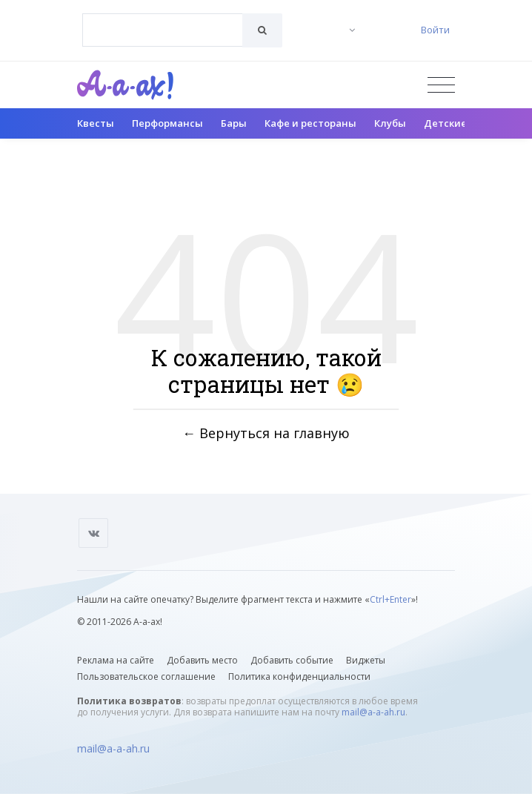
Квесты (96, 123)
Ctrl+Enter (390, 599)
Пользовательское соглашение (146, 676)
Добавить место (202, 660)
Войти (435, 30)
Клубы (390, 123)
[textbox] (163, 19)
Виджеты (366, 660)
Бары (234, 123)
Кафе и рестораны (310, 123)
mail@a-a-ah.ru (373, 712)
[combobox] (163, 30)
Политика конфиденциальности (299, 676)
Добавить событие (292, 660)
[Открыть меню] (441, 85)
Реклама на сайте (116, 660)
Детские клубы (462, 123)
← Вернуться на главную (266, 433)
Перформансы (167, 123)
